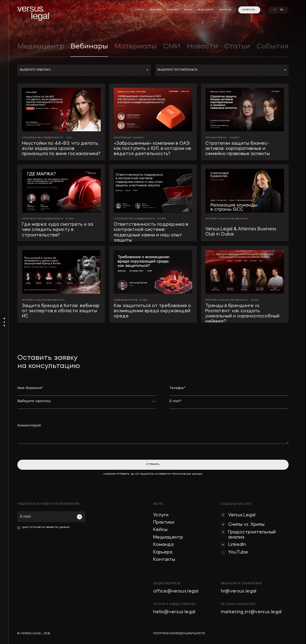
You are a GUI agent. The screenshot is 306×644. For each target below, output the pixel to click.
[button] (84, 70)
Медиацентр (168, 538)
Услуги (161, 515)
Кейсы (160, 530)
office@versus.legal (176, 591)
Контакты (164, 560)
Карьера (163, 552)
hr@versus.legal (239, 591)
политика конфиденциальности (179, 634)
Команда (163, 545)
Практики (164, 523)
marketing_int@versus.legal (251, 612)
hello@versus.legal (174, 612)
